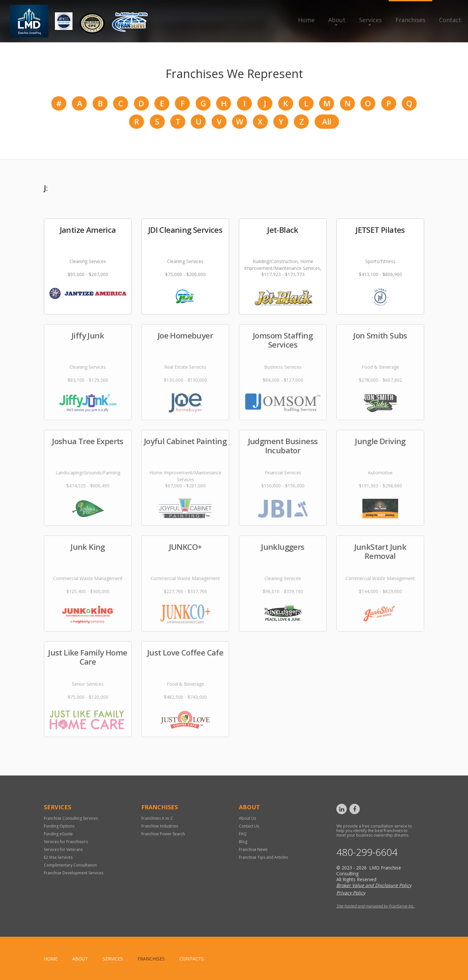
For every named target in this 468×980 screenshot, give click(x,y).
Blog (243, 842)
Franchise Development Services (74, 873)
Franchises (410, 20)
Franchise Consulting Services (71, 818)
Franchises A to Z (157, 818)
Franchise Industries (160, 826)
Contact (450, 20)
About (337, 20)
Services (370, 20)
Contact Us (249, 826)
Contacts (192, 959)
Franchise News (253, 849)
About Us (247, 818)
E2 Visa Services (58, 857)
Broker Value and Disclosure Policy (374, 885)
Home (306, 20)
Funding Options (59, 826)
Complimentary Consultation (70, 865)
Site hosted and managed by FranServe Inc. (375, 906)
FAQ (243, 834)
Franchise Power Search (163, 834)
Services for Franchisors (66, 842)
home (51, 959)
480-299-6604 (367, 852)
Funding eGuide (58, 834)
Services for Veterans (63, 849)
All (327, 121)
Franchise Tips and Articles (263, 857)
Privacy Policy (351, 893)
